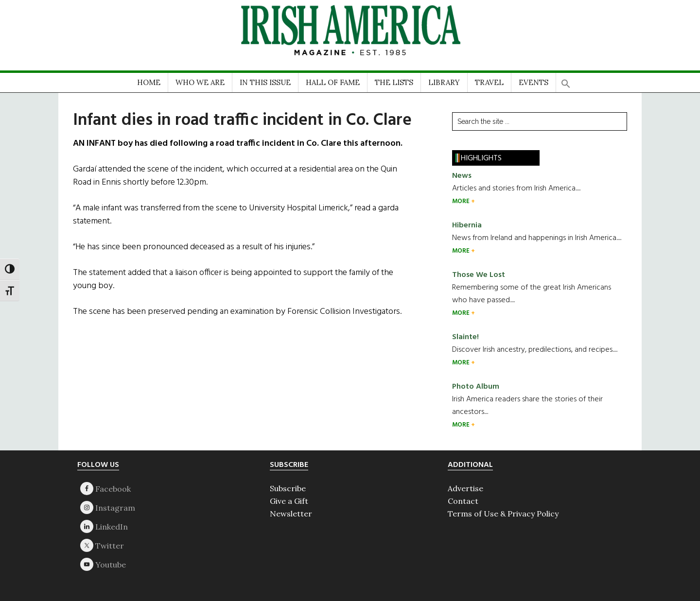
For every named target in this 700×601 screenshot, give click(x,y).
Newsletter (291, 514)
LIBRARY (444, 82)
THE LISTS (394, 82)
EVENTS (534, 82)
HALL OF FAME (333, 82)
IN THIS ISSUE (265, 82)
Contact (463, 501)
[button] (566, 80)
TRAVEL (489, 82)
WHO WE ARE (200, 82)
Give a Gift (289, 501)
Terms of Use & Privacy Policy (503, 514)
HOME (149, 82)
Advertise (465, 488)
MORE (462, 201)
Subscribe (288, 488)
